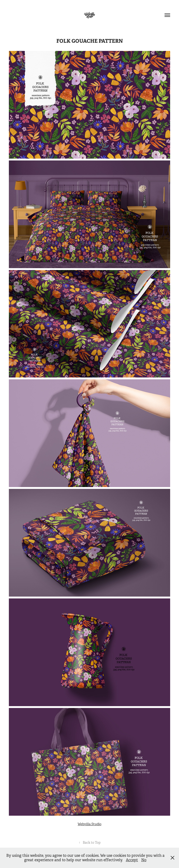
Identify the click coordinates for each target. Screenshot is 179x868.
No (144, 860)
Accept (132, 860)
